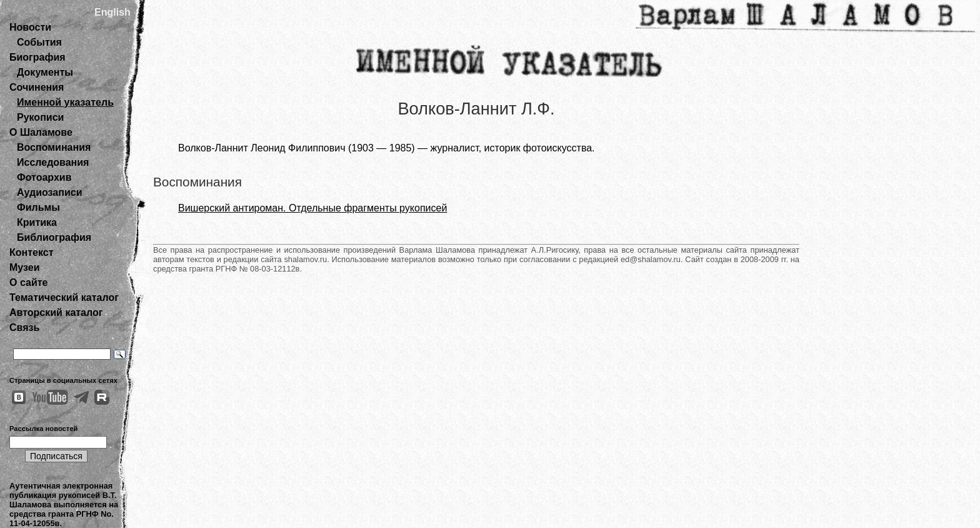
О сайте (28, 282)
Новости (30, 27)
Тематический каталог (64, 297)
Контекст (31, 252)
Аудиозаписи (49, 192)
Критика (37, 222)
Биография (37, 57)
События (39, 42)
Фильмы (38, 207)
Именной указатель (65, 102)
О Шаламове (41, 132)
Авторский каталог (56, 312)
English (112, 12)
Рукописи (40, 117)
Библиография (54, 237)
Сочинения (37, 87)
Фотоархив (44, 177)
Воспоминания (54, 147)
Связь (24, 327)
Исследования (53, 162)
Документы (45, 72)
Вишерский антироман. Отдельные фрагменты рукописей (312, 208)
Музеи (25, 267)
